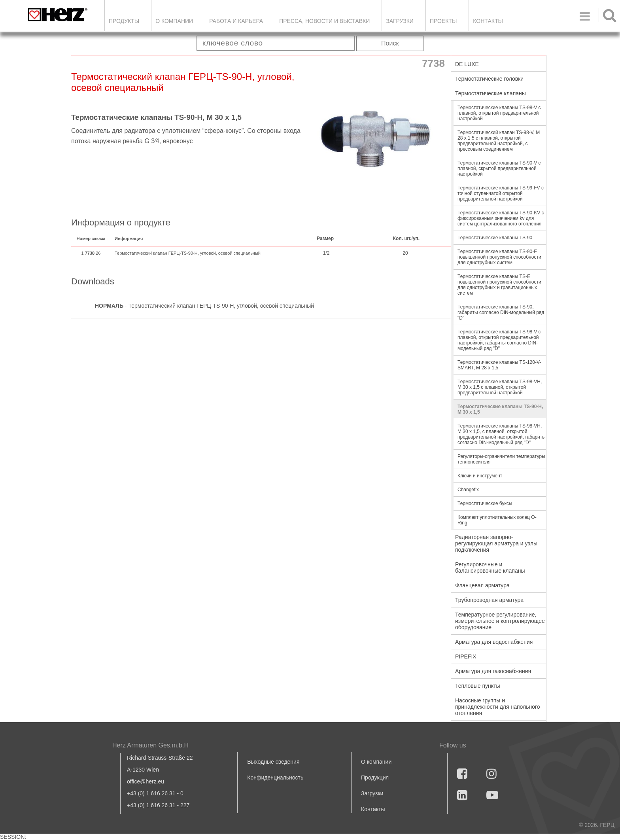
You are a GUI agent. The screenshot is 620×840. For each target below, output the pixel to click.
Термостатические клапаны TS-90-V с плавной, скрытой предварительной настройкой (499, 168)
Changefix (468, 490)
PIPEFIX (466, 656)
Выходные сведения (273, 762)
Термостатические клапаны (491, 93)
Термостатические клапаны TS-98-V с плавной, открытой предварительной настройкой (499, 113)
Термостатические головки (489, 79)
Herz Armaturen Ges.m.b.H (150, 745)
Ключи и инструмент (480, 476)
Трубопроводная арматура (489, 600)
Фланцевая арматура (482, 585)
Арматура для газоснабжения (493, 671)
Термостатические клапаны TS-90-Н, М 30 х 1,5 (500, 409)
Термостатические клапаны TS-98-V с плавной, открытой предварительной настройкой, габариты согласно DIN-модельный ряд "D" (499, 340)
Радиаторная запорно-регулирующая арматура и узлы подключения (496, 543)
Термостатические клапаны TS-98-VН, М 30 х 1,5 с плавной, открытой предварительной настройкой (500, 387)
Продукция (375, 778)
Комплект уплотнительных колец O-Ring (497, 520)
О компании (174, 21)
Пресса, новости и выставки (324, 21)
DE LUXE (467, 64)
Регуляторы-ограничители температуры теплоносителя (501, 459)
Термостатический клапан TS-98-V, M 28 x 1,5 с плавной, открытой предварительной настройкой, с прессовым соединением (499, 141)
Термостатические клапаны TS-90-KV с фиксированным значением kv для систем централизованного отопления (501, 218)
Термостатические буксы (485, 503)
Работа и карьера (236, 21)
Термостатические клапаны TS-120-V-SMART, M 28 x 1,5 (499, 365)
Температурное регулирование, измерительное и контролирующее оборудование (500, 621)
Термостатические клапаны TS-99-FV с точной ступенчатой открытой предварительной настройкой (501, 193)
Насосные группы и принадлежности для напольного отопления (498, 707)
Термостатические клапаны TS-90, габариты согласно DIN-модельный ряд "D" (501, 312)
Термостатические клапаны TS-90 (495, 238)
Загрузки (372, 793)
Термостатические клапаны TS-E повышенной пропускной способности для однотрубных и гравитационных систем (499, 285)
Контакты (488, 21)
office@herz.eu (146, 781)
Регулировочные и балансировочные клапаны (490, 568)
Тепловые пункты (478, 686)
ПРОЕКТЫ (443, 21)
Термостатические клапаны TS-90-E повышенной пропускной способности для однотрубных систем (499, 257)
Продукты (124, 21)
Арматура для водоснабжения (494, 642)
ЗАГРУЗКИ (400, 21)
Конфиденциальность (275, 778)
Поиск (390, 43)
